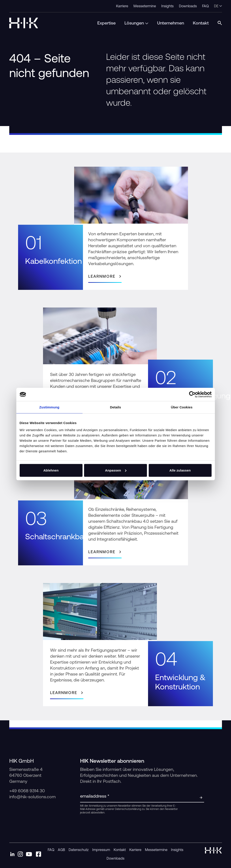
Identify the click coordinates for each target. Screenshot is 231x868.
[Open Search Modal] (220, 23)
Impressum (101, 850)
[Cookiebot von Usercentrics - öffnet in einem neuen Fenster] (192, 394)
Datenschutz (79, 850)
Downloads (115, 858)
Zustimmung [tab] (49, 407)
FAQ (51, 850)
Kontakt (120, 850)
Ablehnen (51, 470)
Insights (177, 850)
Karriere (135, 850)
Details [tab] (116, 407)
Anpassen (116, 470)
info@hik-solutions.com (32, 797)
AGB (61, 850)
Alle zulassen (180, 470)
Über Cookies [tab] (182, 407)
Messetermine (156, 850)
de (218, 6)
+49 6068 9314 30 (28, 791)
